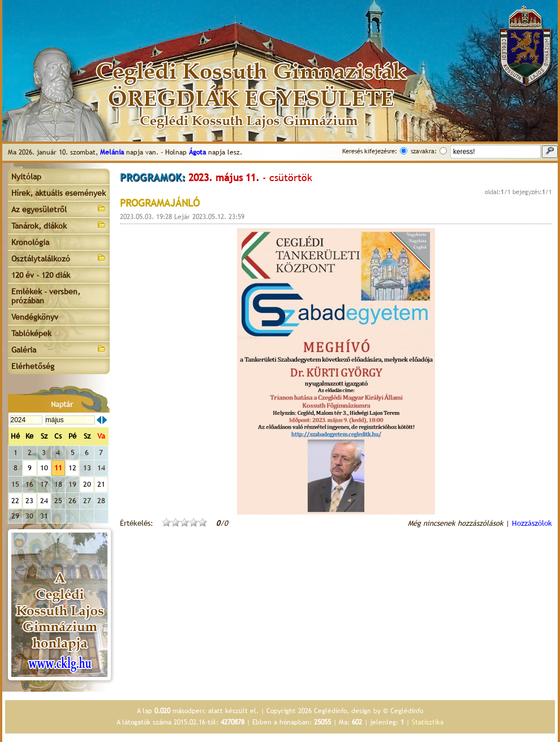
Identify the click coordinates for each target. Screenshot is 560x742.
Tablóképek (31, 333)
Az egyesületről (59, 209)
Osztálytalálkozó (59, 258)
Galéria (59, 349)
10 (44, 468)
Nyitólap (26, 177)
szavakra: (424, 151)
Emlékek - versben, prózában (46, 296)
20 (87, 484)
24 (44, 501)
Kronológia (30, 242)
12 (72, 468)
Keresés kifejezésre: (370, 151)
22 (15, 501)
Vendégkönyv (35, 317)
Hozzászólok (532, 523)
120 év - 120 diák (41, 275)
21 (101, 484)
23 (29, 501)
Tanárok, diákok (59, 225)
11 (58, 468)
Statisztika (428, 722)
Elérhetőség (33, 366)
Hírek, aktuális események (59, 193)
